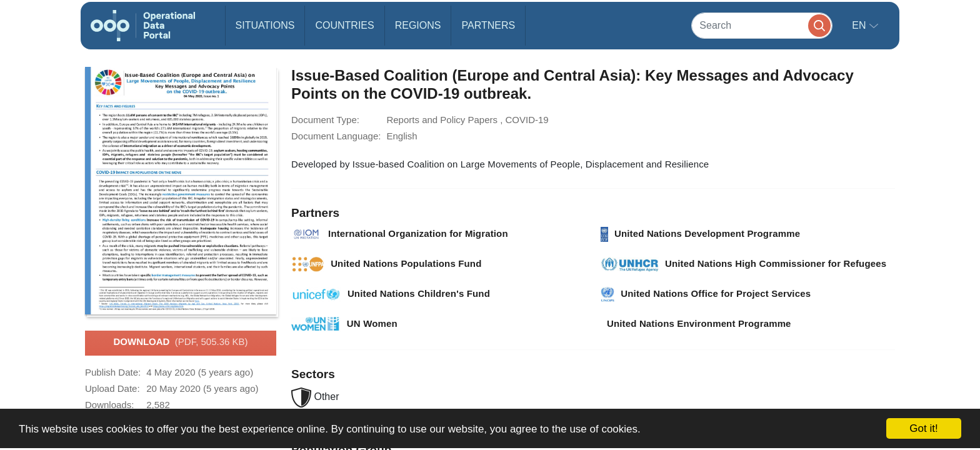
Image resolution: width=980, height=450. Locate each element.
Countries (344, 25)
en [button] (860, 25)
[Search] (762, 25)
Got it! (923, 428)
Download (180, 342)
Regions (418, 25)
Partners (488, 25)
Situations (265, 25)
